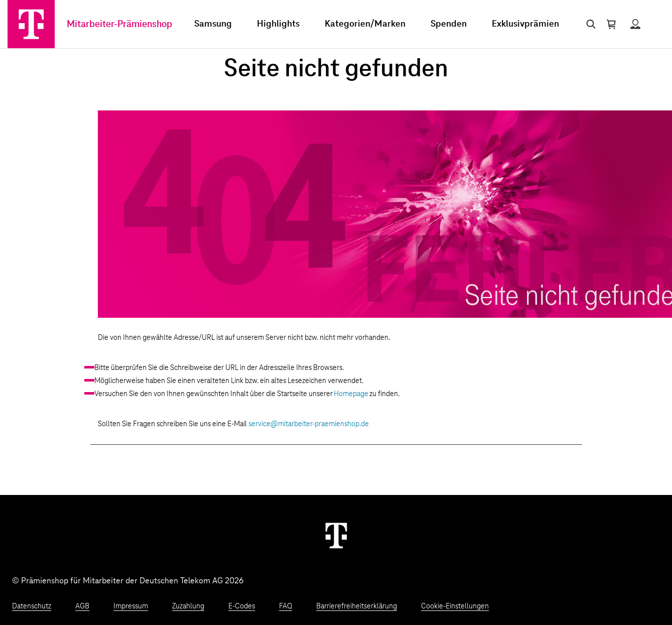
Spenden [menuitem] (449, 24)
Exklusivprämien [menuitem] (525, 24)
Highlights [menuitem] (278, 24)
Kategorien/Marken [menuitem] (365, 24)
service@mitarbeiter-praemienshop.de (309, 424)
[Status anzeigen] (635, 24)
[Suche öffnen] (589, 24)
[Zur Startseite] (31, 24)
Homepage (351, 394)
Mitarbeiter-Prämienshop (119, 24)
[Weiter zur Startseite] (336, 535)
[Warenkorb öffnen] (611, 24)
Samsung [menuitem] (213, 24)
